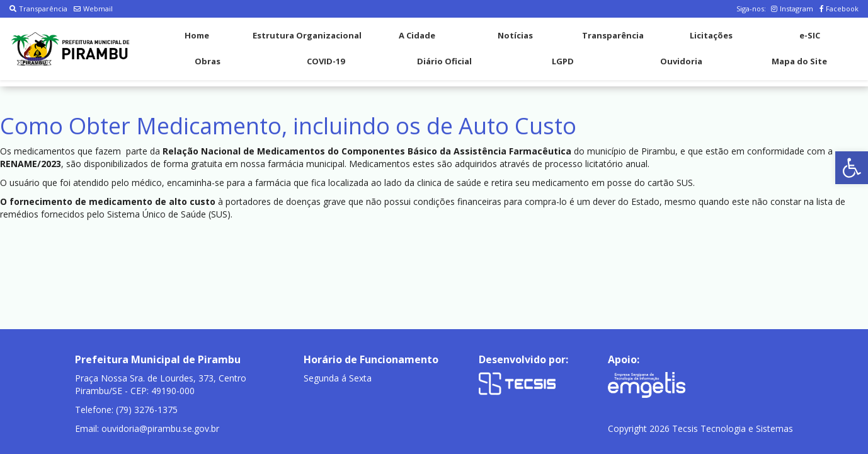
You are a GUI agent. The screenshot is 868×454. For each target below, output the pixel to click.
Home (197, 35)
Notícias (515, 35)
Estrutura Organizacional (307, 35)
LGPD (563, 61)
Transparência (38, 9)
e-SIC (810, 35)
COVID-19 (326, 61)
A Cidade (417, 35)
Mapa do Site (799, 61)
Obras (208, 61)
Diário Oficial (444, 61)
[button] (852, 168)
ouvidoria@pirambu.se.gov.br (160, 428)
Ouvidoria (681, 61)
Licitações (711, 35)
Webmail (93, 9)
